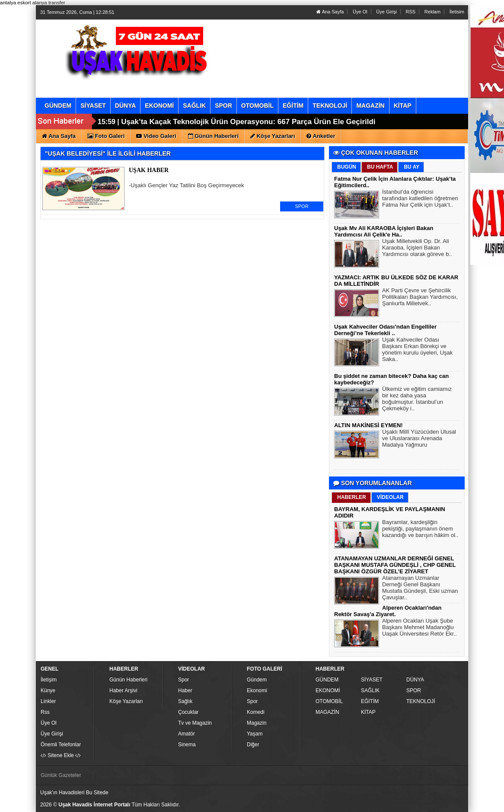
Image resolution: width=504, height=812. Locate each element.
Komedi (256, 712)
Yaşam (255, 734)
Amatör (187, 734)
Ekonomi (257, 691)
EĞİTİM (370, 701)
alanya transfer (49, 3)
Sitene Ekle (61, 755)
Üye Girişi (386, 12)
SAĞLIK (370, 691)
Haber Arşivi (123, 691)
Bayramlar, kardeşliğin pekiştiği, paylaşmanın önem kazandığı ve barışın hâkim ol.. (420, 530)
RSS (411, 12)
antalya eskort (16, 3)
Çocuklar (188, 712)
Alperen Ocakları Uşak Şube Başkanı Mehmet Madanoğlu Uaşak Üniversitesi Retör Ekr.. (419, 628)
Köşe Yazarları (126, 701)
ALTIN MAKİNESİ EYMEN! (368, 425)
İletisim (457, 12)
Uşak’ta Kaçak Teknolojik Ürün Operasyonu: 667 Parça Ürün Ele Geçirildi (248, 122)
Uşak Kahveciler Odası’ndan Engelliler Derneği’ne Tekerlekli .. (385, 330)
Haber (185, 691)
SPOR (301, 206)
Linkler (48, 701)
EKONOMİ (328, 691)
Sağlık (185, 701)
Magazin (257, 723)
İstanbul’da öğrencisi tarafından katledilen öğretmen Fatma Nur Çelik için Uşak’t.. (420, 199)
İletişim (49, 680)
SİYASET (372, 680)
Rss (45, 712)
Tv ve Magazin (195, 723)
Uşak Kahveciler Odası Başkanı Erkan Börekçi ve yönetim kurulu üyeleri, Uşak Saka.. (417, 350)
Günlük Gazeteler (61, 775)
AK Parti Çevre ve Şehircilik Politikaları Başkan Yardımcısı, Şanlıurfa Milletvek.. (420, 298)
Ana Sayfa (330, 12)
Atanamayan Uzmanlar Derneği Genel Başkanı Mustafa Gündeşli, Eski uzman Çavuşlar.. (420, 589)
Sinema (187, 745)
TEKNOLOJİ (421, 701)
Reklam (432, 12)
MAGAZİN (327, 712)
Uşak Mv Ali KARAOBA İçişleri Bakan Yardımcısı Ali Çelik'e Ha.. (384, 231)
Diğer (253, 745)
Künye (48, 691)
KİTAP (368, 712)
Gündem (257, 680)
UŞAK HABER (149, 170)
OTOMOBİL (329, 701)
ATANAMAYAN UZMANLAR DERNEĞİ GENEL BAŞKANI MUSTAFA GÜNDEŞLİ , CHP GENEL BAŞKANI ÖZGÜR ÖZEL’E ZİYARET (395, 565)
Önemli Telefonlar (61, 745)
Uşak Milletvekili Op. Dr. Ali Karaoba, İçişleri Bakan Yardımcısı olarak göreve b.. (417, 249)
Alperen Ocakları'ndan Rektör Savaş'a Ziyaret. (388, 611)
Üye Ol (360, 12)
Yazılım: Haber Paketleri (415, 805)
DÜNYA (415, 680)
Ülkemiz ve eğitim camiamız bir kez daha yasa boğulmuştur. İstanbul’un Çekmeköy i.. (417, 400)
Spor (183, 680)
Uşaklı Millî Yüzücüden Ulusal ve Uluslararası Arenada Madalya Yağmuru (419, 439)
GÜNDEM (327, 680)
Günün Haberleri (128, 680)
